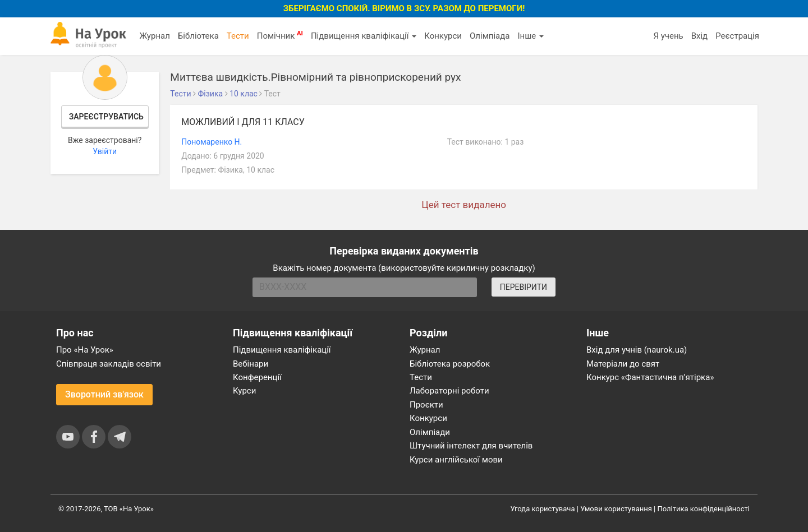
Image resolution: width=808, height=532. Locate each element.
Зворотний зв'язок (104, 394)
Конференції (257, 377)
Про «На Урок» (85, 350)
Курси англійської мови (456, 460)
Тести (238, 36)
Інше (531, 36)
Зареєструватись (106, 117)
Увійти (105, 151)
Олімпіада (490, 36)
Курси (244, 391)
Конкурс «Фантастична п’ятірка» (650, 377)
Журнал (154, 36)
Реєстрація (737, 36)
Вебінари (251, 364)
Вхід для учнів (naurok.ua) (637, 350)
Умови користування (616, 509)
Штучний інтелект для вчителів (471, 446)
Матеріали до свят (623, 364)
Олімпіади (430, 432)
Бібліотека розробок (450, 364)
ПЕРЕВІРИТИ (524, 287)
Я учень (668, 36)
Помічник (280, 35)
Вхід (700, 36)
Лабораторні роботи (449, 391)
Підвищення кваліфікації (364, 36)
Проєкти (426, 405)
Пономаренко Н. (212, 142)
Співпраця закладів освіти (109, 364)
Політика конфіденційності (704, 509)
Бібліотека (198, 36)
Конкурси (443, 36)
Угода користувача (543, 509)
